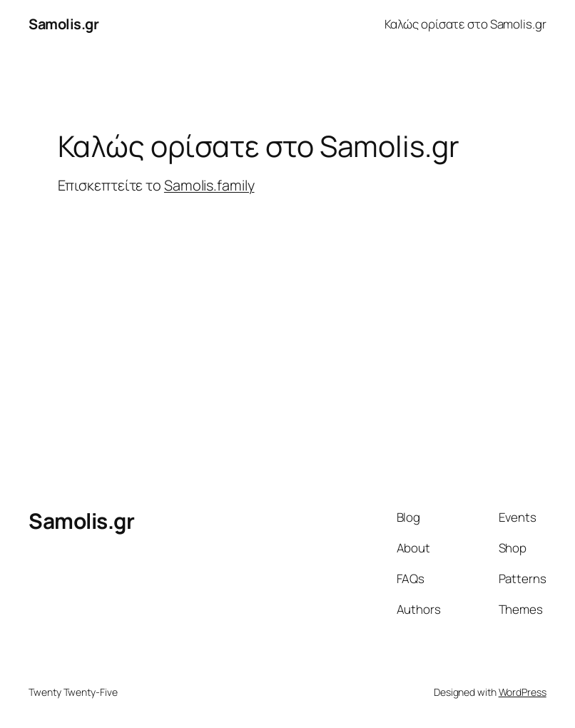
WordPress (523, 692)
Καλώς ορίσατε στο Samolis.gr (465, 24)
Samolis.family (209, 185)
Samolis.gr (63, 24)
